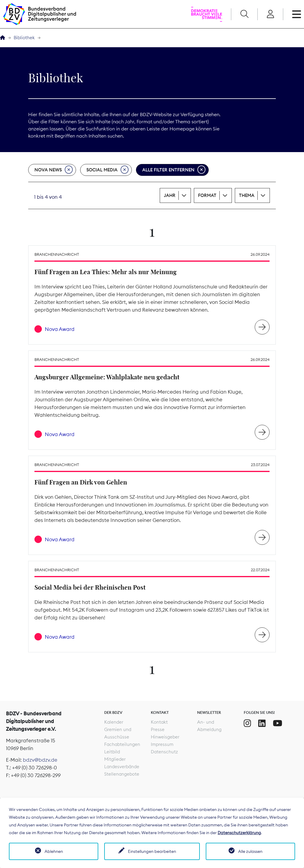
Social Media (107, 170)
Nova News (54, 170)
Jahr (170, 195)
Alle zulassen (250, 851)
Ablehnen (54, 851)
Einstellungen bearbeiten (152, 851)
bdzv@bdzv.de (40, 760)
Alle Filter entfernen (174, 170)
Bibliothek (24, 38)
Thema (247, 195)
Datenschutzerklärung (239, 833)
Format (207, 195)
